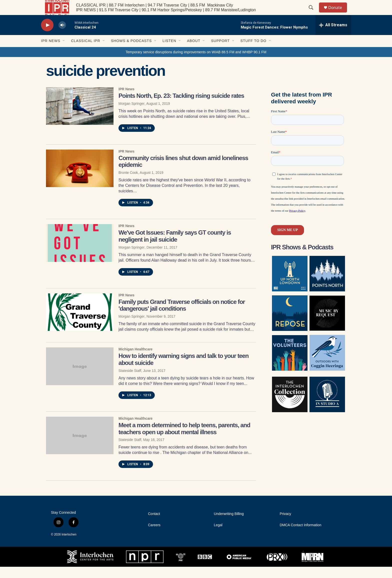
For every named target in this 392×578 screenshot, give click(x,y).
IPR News (51, 52)
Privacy (285, 525)
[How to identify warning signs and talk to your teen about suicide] (80, 377)
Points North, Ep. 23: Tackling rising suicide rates (181, 107)
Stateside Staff (130, 382)
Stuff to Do (253, 52)
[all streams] (333, 36)
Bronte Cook (128, 184)
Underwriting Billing (229, 525)
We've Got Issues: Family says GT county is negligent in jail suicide (175, 247)
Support (220, 52)
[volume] (62, 36)
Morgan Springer (131, 115)
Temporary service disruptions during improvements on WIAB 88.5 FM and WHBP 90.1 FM (196, 63)
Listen (169, 52)
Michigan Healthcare (135, 360)
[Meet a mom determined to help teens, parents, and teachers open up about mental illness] (80, 447)
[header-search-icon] (313, 13)
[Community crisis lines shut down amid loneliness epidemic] (80, 180)
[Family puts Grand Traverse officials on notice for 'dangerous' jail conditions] (80, 323)
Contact (154, 525)
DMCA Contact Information (301, 536)
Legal (218, 536)
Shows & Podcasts (131, 52)
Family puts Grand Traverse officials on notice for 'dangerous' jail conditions (182, 317)
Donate (338, 13)
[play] (47, 36)
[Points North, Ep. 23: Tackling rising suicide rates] (80, 117)
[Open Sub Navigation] (64, 52)
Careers (154, 536)
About (194, 52)
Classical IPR (86, 52)
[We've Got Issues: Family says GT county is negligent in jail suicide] (80, 254)
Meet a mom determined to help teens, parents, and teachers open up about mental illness (184, 440)
